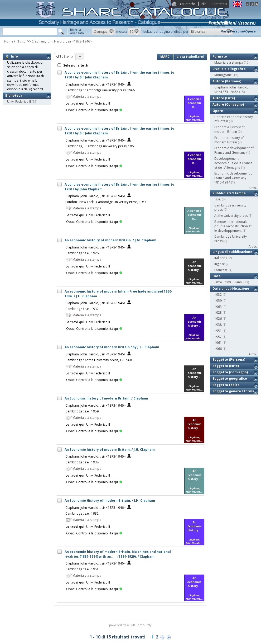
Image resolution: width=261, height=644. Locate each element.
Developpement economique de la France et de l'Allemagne (233, 163)
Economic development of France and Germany (234, 150)
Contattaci (219, 4)
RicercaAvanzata (77, 31)
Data (217, 276)
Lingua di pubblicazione (232, 252)
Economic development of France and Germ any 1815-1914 (234, 178)
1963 (218, 307)
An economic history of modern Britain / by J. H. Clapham (112, 347)
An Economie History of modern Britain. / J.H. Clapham (110, 500)
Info (204, 4)
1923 (218, 312)
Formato (220, 56)
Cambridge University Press (231, 239)
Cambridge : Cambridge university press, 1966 (100, 90)
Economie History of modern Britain (229, 129)
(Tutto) (21, 41)
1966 (218, 349)
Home (9, 41)
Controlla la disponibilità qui (99, 110)
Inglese (220, 264)
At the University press (231, 216)
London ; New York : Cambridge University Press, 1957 (106, 202)
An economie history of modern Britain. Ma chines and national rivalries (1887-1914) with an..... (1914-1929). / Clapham (118, 554)
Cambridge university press (230, 208)
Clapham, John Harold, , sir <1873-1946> (62, 41)
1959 (218, 301)
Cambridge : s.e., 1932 (82, 309)
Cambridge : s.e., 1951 (82, 569)
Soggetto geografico (230, 379)
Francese (221, 270)
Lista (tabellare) (190, 57)
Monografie (223, 75)
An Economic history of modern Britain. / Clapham (106, 398)
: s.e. (218, 199)
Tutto (64, 56)
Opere (218, 111)
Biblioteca (14, 95)
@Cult (131, 625)
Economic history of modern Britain (229, 140)
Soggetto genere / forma (233, 391)
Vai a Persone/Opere (238, 31)
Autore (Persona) (227, 81)
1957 (218, 337)
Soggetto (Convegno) (230, 372)
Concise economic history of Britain (234, 119)
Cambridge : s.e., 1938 (82, 462)
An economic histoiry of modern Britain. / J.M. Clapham (110, 240)
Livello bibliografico (229, 69)
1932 (218, 295)
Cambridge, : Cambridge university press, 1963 (100, 146)
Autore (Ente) (224, 98)
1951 (218, 331)
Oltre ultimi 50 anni (228, 282)
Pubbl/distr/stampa (229, 193)
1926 (218, 319)
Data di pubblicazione (231, 288)
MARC (165, 57)
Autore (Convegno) (228, 104)
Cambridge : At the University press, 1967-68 (99, 360)
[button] (104, 32)
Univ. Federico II (19, 102)
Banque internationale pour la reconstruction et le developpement (233, 226)
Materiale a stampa (229, 62)
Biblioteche (187, 4)
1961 (218, 343)
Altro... (253, 188)
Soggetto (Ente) (226, 366)
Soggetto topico (226, 385)
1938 (218, 325)
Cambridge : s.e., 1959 (82, 411)
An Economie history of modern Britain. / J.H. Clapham (110, 450)
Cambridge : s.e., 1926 (82, 253)
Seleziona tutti (75, 65)
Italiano (220, 258)
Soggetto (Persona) (229, 359)
